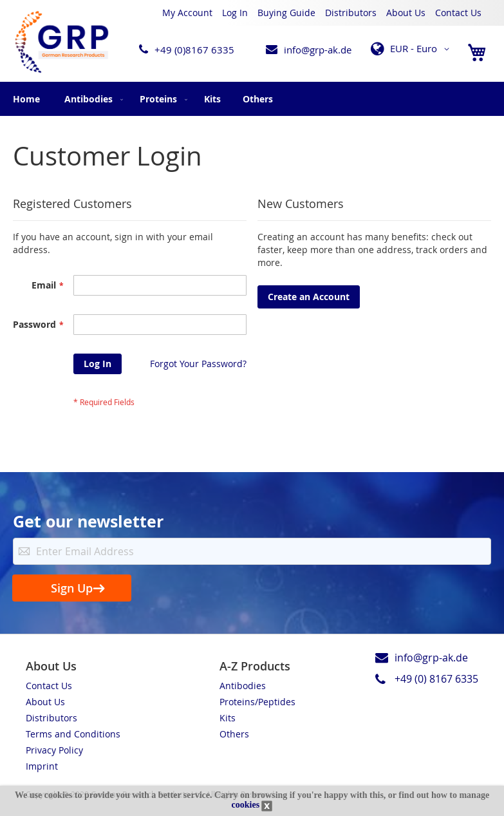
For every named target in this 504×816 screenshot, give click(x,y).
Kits (228, 718)
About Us (406, 13)
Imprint (42, 766)
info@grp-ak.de (318, 50)
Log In (235, 13)
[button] (412, 49)
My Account (187, 13)
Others (234, 734)
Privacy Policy (54, 750)
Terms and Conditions (73, 734)
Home (26, 99)
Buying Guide (286, 13)
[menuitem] (91, 99)
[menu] (252, 99)
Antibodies (243, 686)
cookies (246, 805)
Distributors (351, 13)
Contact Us (458, 13)
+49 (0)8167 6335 (194, 50)
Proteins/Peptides (257, 702)
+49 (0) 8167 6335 (436, 679)
